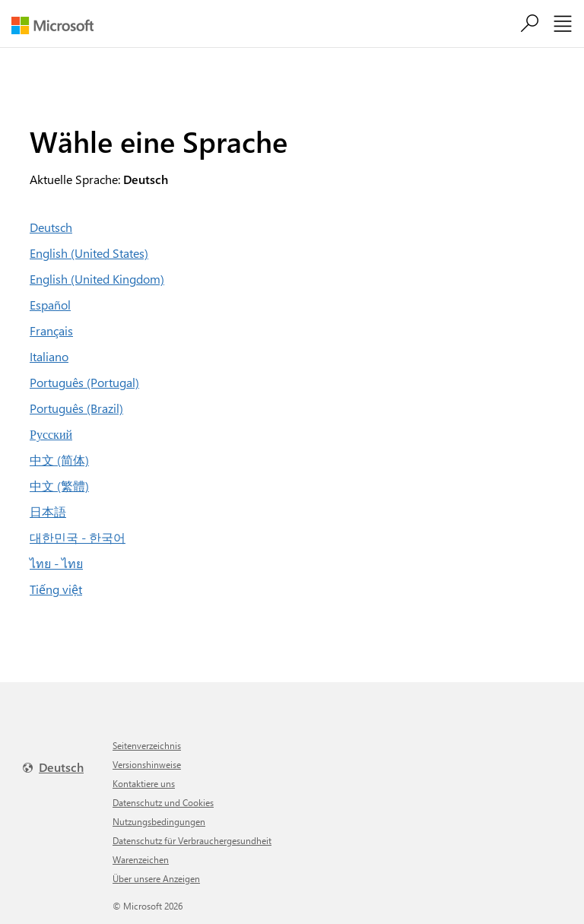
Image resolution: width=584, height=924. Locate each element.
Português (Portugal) (84, 382)
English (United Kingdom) (97, 279)
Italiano (49, 356)
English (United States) (89, 253)
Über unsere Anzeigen (156, 878)
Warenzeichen (141, 859)
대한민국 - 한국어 (78, 537)
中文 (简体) (59, 460)
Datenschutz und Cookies (163, 802)
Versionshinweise (147, 764)
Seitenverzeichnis (147, 745)
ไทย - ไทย (56, 563)
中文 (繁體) (59, 486)
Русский (51, 434)
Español (50, 305)
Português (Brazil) (76, 408)
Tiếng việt (56, 589)
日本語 (48, 511)
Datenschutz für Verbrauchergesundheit (192, 840)
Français (51, 330)
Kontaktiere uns (144, 783)
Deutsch (51, 227)
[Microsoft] (58, 25)
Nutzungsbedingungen (159, 821)
